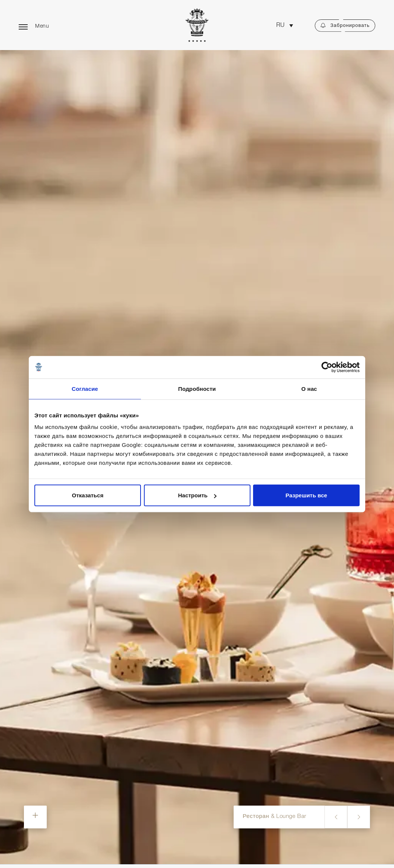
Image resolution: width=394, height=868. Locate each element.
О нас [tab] (309, 388)
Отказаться (87, 495)
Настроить (197, 495)
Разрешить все (306, 495)
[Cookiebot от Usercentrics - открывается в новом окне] (327, 367)
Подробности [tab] (197, 388)
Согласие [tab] (85, 388)
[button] (284, 25)
